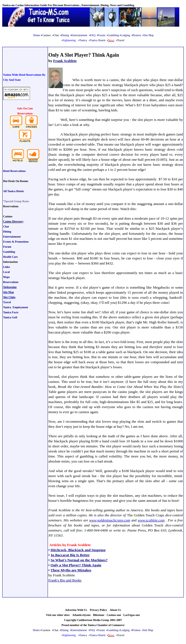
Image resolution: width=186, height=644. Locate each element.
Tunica (83, 40)
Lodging (125, 35)
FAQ (93, 35)
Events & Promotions (16, 242)
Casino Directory (13, 221)
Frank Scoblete (65, 61)
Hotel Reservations (14, 171)
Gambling (113, 35)
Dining (65, 35)
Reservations (11, 282)
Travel (7, 302)
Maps (6, 277)
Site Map (148, 35)
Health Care (10, 257)
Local (6, 272)
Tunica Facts (11, 312)
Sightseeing (10, 287)
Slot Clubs (9, 297)
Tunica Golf (10, 317)
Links (6, 267)
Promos (137, 35)
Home (37, 35)
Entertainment (79, 35)
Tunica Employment (16, 307)
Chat (6, 226)
